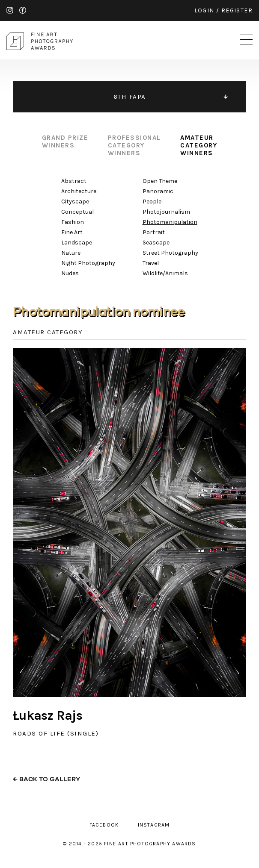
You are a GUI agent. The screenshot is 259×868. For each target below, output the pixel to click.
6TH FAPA (130, 97)
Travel (151, 263)
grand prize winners (65, 141)
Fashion (73, 222)
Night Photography (88, 263)
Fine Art (72, 232)
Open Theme (160, 181)
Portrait (154, 232)
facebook (23, 10)
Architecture (79, 191)
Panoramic (158, 191)
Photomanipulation (170, 222)
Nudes (70, 273)
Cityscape (75, 202)
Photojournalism (166, 212)
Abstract (74, 181)
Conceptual (77, 212)
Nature (71, 253)
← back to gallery (46, 779)
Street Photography (170, 253)
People (152, 202)
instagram (10, 10)
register (237, 10)
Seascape (156, 243)
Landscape (77, 243)
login (204, 10)
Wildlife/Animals (165, 273)
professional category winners (134, 145)
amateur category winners (199, 145)
